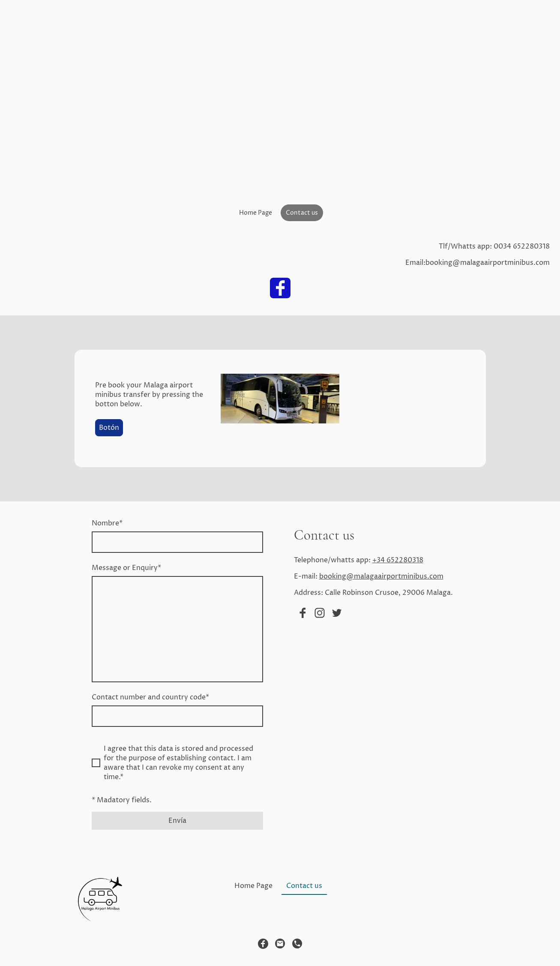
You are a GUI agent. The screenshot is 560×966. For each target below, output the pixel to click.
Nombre (107, 523)
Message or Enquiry (126, 568)
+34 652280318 (398, 560)
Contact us (302, 213)
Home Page (256, 213)
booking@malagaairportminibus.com (381, 576)
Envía (177, 821)
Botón (109, 428)
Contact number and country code (150, 697)
